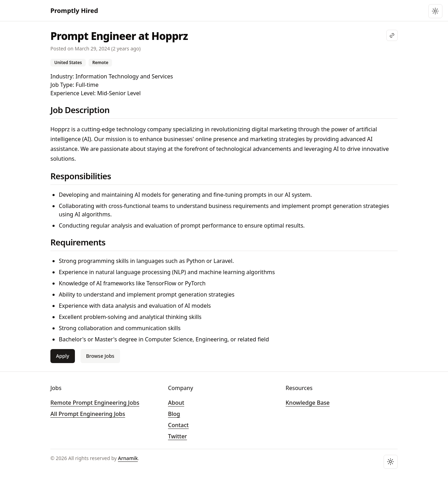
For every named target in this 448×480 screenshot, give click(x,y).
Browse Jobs (100, 356)
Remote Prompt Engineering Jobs (95, 403)
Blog (174, 414)
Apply (63, 356)
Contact (178, 425)
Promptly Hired (74, 11)
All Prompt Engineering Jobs (88, 414)
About (176, 403)
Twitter (177, 436)
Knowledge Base (308, 403)
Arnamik (128, 458)
